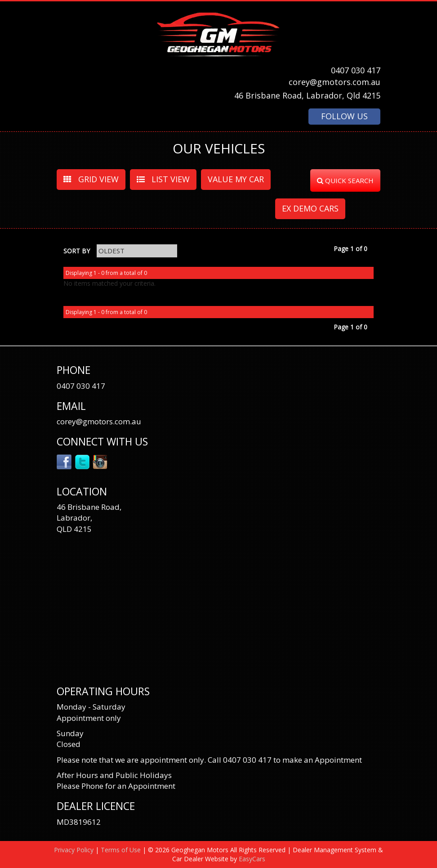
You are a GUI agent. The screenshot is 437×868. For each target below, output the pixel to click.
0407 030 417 (356, 70)
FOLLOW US (344, 116)
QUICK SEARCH (345, 180)
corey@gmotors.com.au (334, 82)
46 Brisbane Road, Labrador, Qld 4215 (307, 95)
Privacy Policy (75, 850)
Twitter (82, 461)
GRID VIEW (91, 179)
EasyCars (252, 859)
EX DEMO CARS (310, 208)
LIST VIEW (163, 179)
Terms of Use (122, 850)
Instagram (100, 461)
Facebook (65, 461)
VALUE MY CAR (236, 179)
